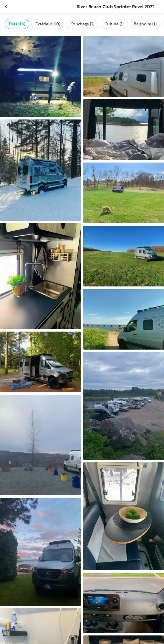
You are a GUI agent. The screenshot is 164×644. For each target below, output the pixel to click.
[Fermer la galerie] (6, 6)
